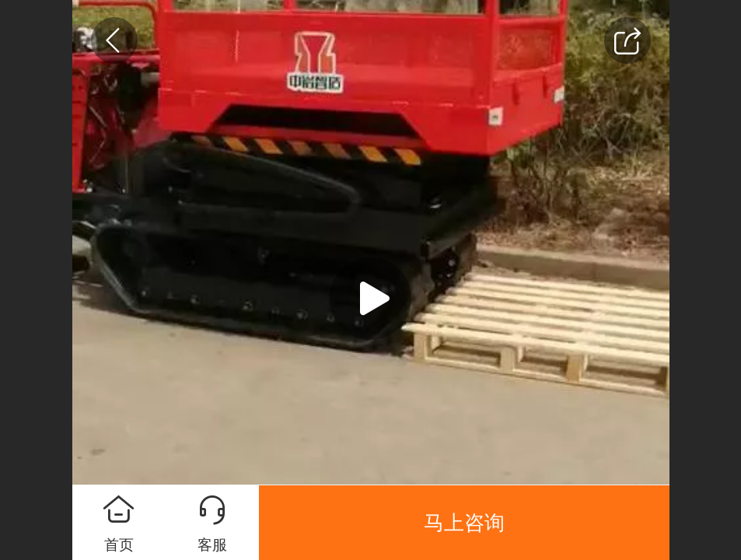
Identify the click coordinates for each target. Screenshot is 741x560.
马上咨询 (464, 523)
